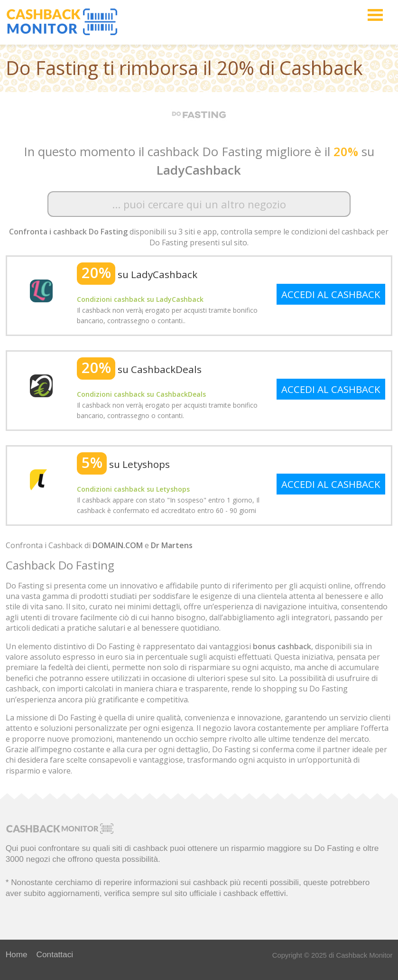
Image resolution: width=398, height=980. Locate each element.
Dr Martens (172, 545)
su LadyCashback (137, 274)
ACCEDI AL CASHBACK (331, 294)
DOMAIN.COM (118, 545)
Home (17, 954)
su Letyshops (123, 464)
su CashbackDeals (139, 369)
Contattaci (55, 954)
